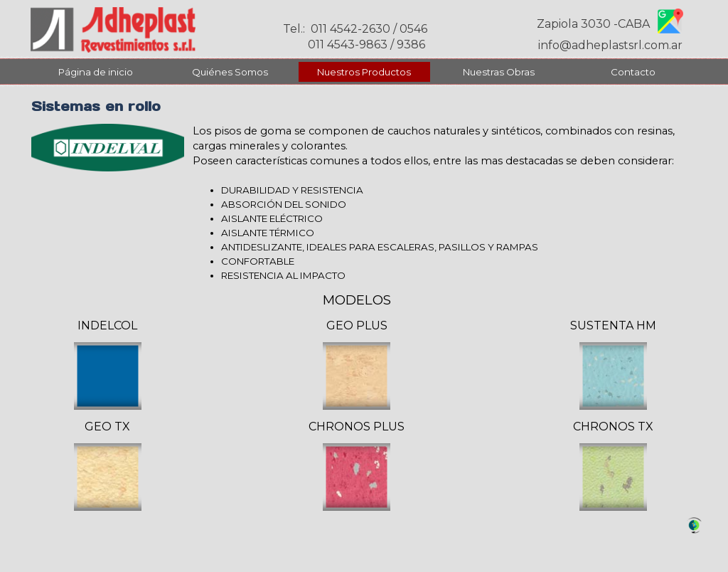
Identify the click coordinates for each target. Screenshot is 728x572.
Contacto (633, 72)
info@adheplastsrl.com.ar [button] (610, 45)
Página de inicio (96, 72)
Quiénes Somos (230, 72)
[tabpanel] (445, 203)
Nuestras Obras (499, 72)
